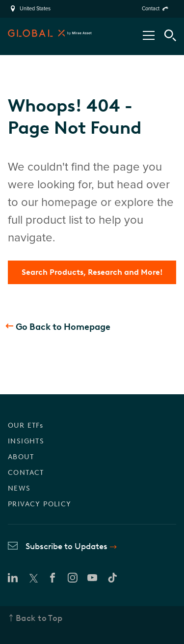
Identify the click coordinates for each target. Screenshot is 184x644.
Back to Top (39, 618)
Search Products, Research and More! (92, 272)
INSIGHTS (26, 441)
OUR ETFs (26, 425)
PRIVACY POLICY (40, 504)
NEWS (19, 488)
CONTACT (26, 473)
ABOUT (21, 457)
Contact (151, 9)
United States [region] (35, 9)
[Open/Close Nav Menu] (149, 35)
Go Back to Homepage (63, 327)
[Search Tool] (170, 35)
